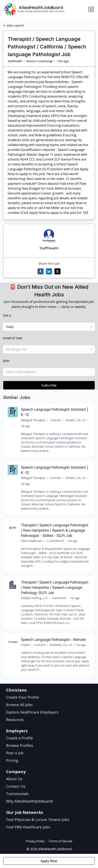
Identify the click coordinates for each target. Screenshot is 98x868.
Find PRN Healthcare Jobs (28, 827)
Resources (15, 720)
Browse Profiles (20, 745)
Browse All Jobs (19, 705)
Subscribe (49, 385)
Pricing (12, 760)
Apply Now (49, 861)
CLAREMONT (56, 541)
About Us (14, 779)
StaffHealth (15, 61)
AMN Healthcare (32, 541)
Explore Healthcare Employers (32, 712)
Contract (55, 420)
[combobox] (49, 327)
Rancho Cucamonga (40, 61)
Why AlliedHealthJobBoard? (30, 801)
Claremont (59, 598)
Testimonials (17, 794)
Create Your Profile (22, 697)
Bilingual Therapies (33, 420)
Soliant (25, 645)
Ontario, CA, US (76, 420)
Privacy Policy (35, 841)
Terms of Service (60, 841)
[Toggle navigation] (91, 9)
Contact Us (16, 786)
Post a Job (15, 753)
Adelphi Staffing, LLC (34, 598)
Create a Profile (19, 738)
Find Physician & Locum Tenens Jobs (38, 820)
